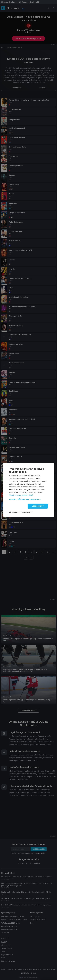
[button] (28, 499)
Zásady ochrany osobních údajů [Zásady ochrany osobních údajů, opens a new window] (21, 495)
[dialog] (28, 490)
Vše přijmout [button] (38, 506)
